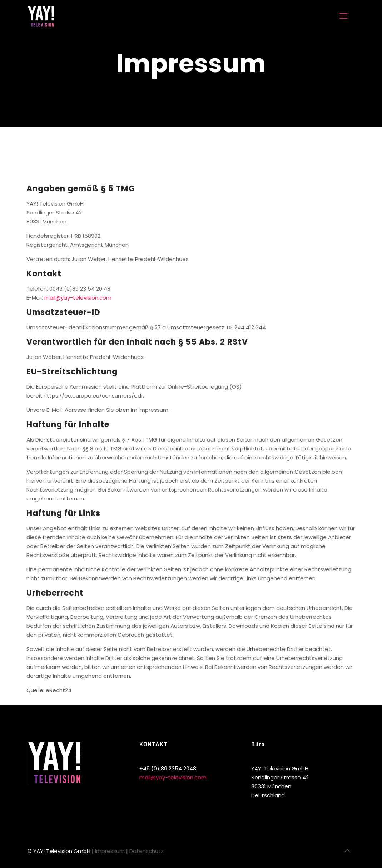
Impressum (110, 851)
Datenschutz (147, 851)
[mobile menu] (343, 16)
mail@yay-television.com (78, 298)
